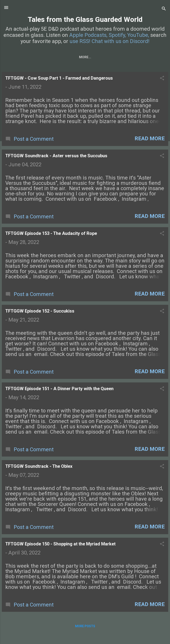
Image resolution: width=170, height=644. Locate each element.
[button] (162, 79)
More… (153, 57)
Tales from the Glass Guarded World (85, 19)
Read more (150, 139)
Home (16, 57)
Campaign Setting (122, 57)
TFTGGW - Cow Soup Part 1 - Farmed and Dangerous (59, 79)
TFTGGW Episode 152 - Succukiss (40, 312)
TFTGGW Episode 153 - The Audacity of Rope (51, 234)
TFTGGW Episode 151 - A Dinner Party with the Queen (59, 389)
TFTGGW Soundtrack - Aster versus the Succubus (56, 157)
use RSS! (80, 41)
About (60, 57)
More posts (85, 627)
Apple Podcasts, (88, 35)
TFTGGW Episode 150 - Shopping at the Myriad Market (60, 545)
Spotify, (117, 35)
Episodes (37, 57)
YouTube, (138, 35)
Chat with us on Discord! (121, 41)
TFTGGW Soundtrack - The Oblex (39, 467)
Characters (85, 57)
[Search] (164, 9)
